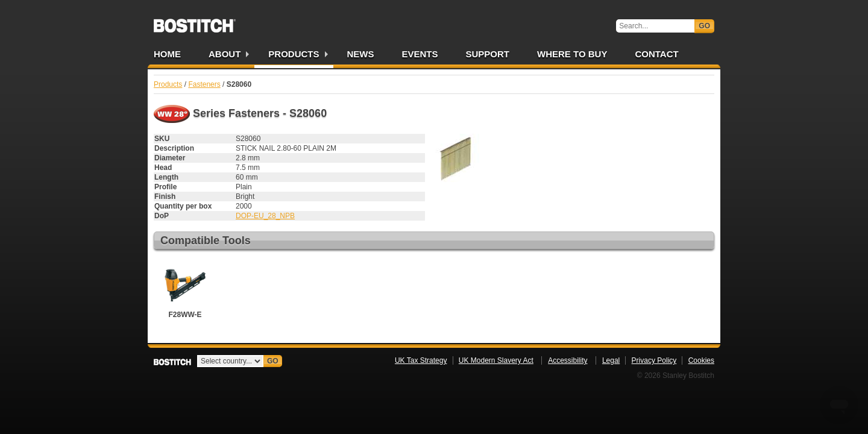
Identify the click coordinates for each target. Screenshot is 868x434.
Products (294, 54)
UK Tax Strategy (421, 360)
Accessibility (568, 360)
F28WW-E (185, 290)
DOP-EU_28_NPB (265, 216)
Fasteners (204, 84)
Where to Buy (572, 54)
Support (488, 54)
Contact (656, 54)
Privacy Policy (654, 360)
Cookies (701, 360)
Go (704, 26)
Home (167, 54)
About (225, 54)
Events (420, 54)
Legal (611, 360)
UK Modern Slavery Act (496, 360)
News (361, 54)
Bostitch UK (195, 22)
